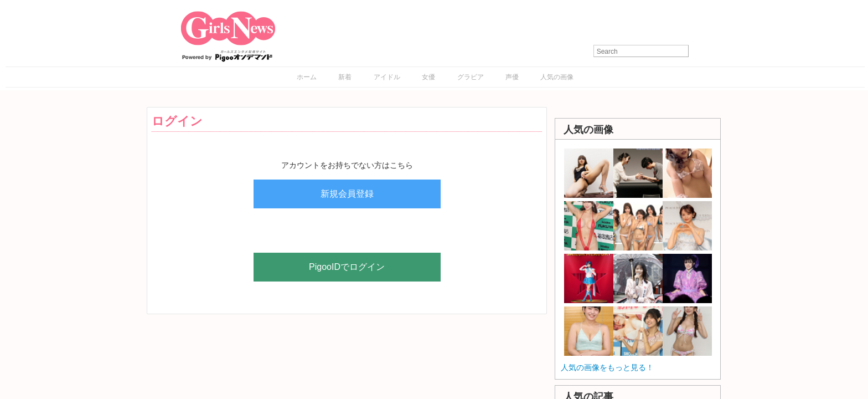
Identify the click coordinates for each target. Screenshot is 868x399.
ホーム (307, 77)
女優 (428, 77)
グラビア (471, 77)
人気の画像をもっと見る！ (607, 367)
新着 (345, 77)
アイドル (387, 77)
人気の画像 (557, 77)
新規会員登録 (347, 194)
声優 (512, 77)
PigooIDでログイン (347, 267)
